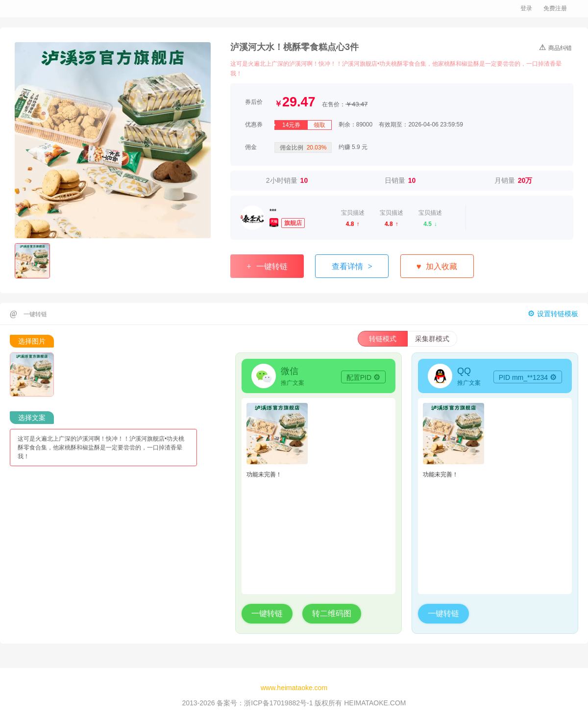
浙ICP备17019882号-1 (278, 703)
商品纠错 (555, 47)
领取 (319, 125)
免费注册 (555, 8)
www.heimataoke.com (294, 688)
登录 (526, 8)
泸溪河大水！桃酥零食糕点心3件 (294, 47)
